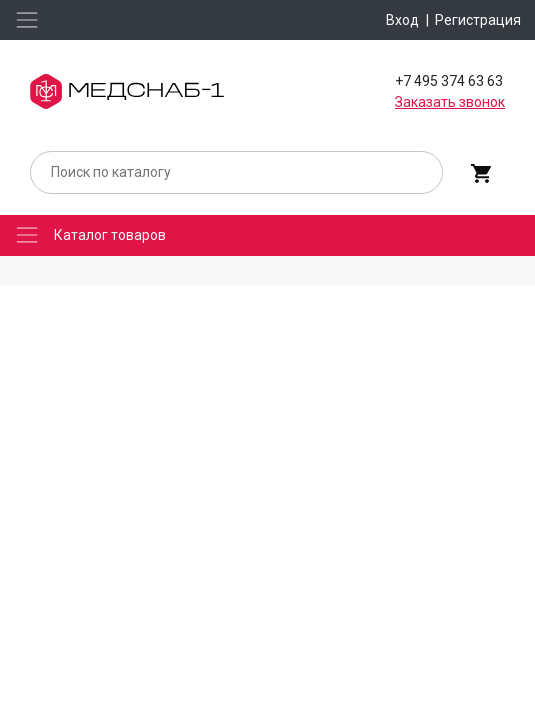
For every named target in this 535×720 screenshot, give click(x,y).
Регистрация (478, 20)
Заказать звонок (450, 102)
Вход (402, 20)
